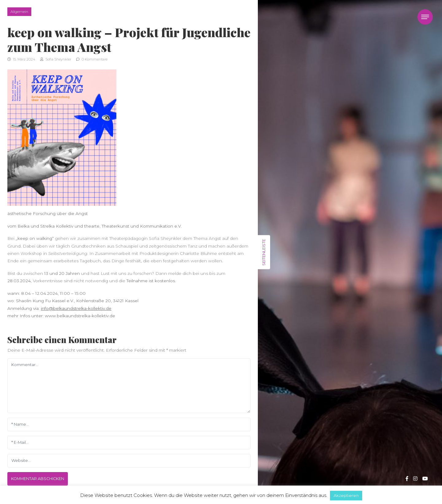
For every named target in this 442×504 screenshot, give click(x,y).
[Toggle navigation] (425, 17)
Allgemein (19, 12)
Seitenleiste (264, 252)
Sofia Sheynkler (56, 59)
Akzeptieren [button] (346, 495)
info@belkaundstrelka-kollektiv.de (76, 308)
